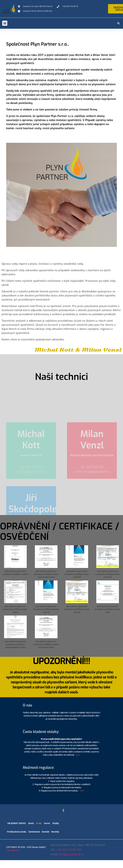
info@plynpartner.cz (71, 854)
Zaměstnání (34, 832)
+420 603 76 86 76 (68, 850)
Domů (31, 823)
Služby (56, 823)
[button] (5, 23)
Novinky (55, 832)
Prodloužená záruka (17, 832)
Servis (47, 823)
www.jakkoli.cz (13, 850)
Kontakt (46, 832)
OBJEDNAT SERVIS (17, 823)
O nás (39, 823)
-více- (78, 755)
